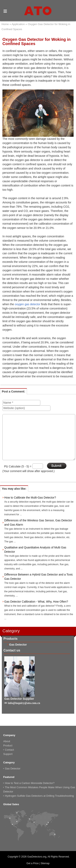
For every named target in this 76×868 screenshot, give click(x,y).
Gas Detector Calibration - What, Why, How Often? (36, 602)
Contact (9, 750)
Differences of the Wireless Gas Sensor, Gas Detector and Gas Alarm (38, 522)
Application (18, 24)
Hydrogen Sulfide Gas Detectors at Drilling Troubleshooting (39, 796)
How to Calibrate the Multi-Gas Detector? (30, 498)
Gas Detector (18, 645)
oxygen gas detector (28, 304)
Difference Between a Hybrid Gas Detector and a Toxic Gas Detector (39, 577)
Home (5, 24)
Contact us (12, 650)
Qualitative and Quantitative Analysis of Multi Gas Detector (35, 550)
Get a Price (33, 863)
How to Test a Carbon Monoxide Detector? (30, 783)
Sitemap (45, 863)
